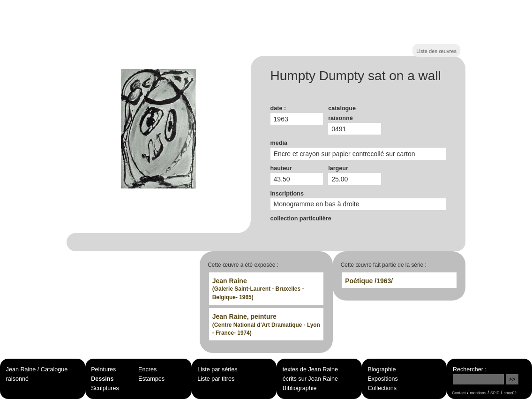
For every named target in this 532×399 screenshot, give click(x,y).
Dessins (102, 379)
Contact (459, 393)
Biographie (382, 369)
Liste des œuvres (436, 51)
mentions (478, 393)
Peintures (103, 369)
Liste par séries (217, 369)
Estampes (151, 379)
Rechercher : (470, 369)
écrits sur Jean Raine (310, 379)
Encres (147, 369)
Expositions (382, 379)
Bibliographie (300, 388)
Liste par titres (216, 379)
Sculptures (105, 388)
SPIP (495, 393)
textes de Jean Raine (310, 369)
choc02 (510, 393)
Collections (382, 388)
